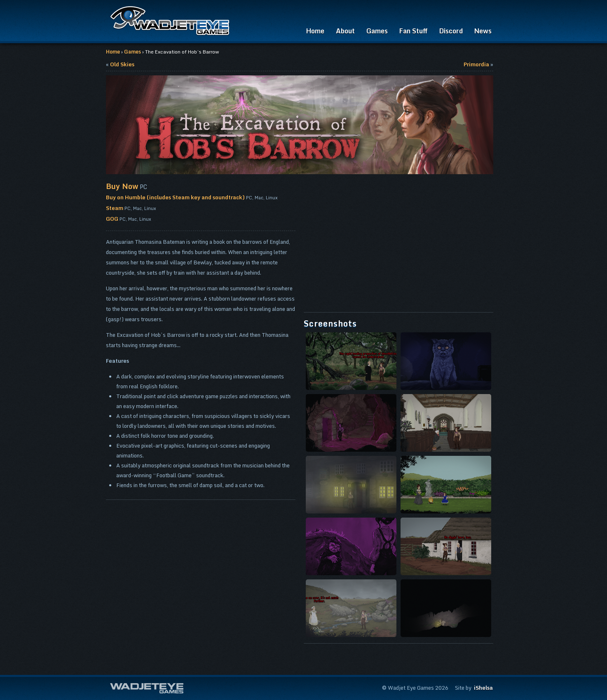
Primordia (476, 64)
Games (377, 31)
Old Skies (122, 64)
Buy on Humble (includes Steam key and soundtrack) (175, 197)
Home (315, 31)
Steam (115, 208)
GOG (112, 219)
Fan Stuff (414, 31)
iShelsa (483, 688)
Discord (451, 31)
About (345, 31)
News (483, 31)
